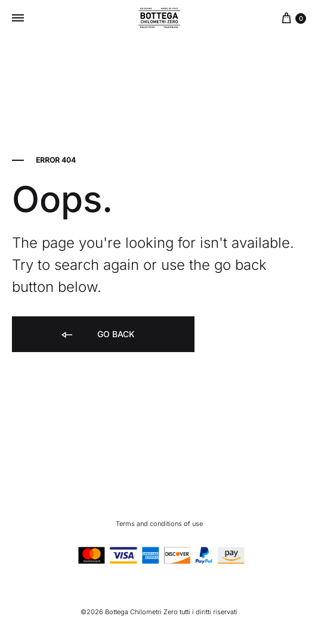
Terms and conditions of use (159, 524)
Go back (97, 335)
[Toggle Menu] (18, 18)
